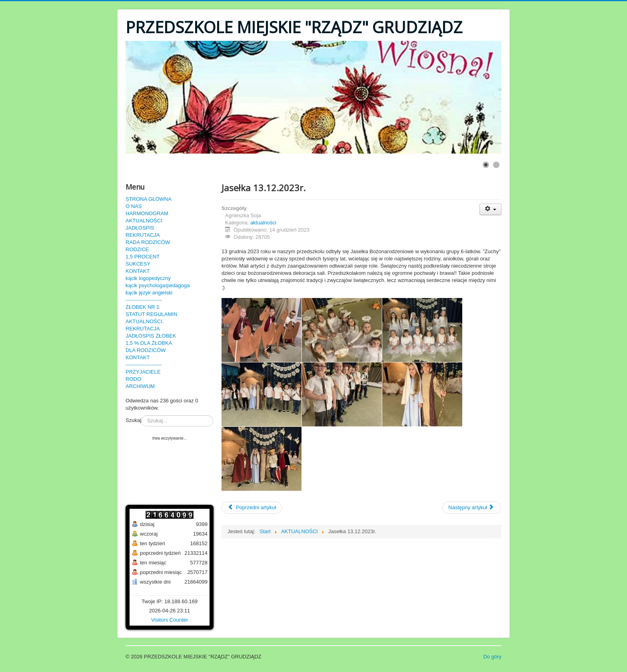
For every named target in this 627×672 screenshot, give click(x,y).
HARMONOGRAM (147, 213)
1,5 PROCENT (143, 257)
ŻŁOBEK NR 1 (143, 307)
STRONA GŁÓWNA (149, 199)
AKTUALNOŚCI (144, 221)
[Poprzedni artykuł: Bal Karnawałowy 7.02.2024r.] (252, 508)
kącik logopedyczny (148, 278)
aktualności (263, 223)
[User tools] (490, 209)
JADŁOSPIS (140, 228)
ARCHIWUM (140, 386)
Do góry (492, 657)
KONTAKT (138, 271)
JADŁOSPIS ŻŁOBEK (151, 336)
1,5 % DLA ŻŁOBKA (149, 343)
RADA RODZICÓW (148, 242)
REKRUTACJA (143, 235)
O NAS (134, 206)
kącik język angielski (149, 293)
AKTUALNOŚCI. (145, 321)
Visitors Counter (170, 620)
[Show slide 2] (496, 165)
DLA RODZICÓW (146, 350)
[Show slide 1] (486, 165)
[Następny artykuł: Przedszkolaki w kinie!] (472, 508)
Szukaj (133, 420)
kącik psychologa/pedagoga (158, 285)
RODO (133, 379)
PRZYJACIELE (143, 372)
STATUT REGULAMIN (151, 314)
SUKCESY (138, 264)
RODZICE (137, 249)
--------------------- (144, 300)
